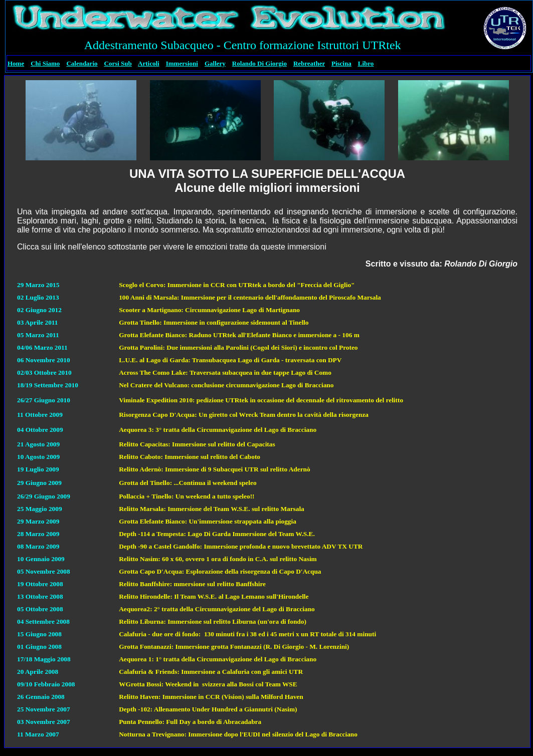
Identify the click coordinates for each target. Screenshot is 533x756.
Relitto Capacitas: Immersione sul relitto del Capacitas (197, 444)
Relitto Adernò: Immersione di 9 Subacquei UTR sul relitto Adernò (214, 469)
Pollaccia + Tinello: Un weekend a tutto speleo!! (187, 496)
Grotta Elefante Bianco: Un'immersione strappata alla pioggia (208, 521)
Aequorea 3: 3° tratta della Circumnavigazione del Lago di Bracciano (218, 430)
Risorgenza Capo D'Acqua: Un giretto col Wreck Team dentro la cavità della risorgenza (244, 415)
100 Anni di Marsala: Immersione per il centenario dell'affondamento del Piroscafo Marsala (250, 297)
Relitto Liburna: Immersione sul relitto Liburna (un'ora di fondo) (213, 621)
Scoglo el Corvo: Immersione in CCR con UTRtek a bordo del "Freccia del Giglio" (237, 285)
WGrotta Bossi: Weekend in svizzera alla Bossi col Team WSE (208, 684)
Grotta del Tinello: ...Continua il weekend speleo (188, 483)
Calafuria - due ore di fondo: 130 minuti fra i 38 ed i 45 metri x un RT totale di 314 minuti (247, 634)
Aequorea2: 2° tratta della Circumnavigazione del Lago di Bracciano (217, 609)
